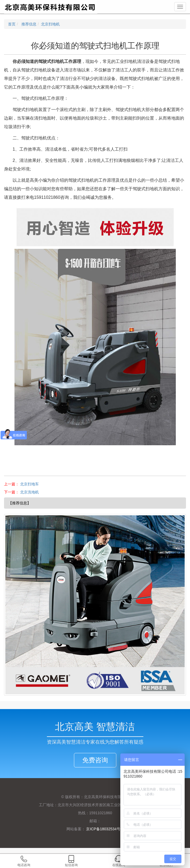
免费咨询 (95, 760)
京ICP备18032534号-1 (105, 829)
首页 (12, 24)
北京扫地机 (50, 24)
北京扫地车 (29, 484)
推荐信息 (28, 24)
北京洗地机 (29, 492)
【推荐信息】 (20, 503)
